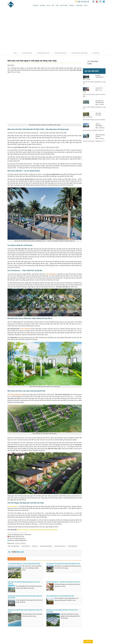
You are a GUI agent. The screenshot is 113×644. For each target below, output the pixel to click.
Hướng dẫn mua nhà (43, 53)
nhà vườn (35, 546)
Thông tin (72, 5)
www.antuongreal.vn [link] (21, 540)
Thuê (57, 5)
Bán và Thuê (64, 5)
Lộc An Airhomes (25, 329)
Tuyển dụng (79, 5)
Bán (53, 5)
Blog (15, 53)
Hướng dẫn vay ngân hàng (79, 53)
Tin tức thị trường (27, 53)
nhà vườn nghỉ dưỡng (46, 546)
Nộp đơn (88, 641)
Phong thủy (96, 53)
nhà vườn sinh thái (60, 546)
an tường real (15, 546)
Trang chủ (36, 5)
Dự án (49, 5)
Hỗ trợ (86, 5)
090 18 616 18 (83, 2)
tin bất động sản (72, 546)
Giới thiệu (43, 5)
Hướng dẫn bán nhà (60, 53)
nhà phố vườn (26, 546)
